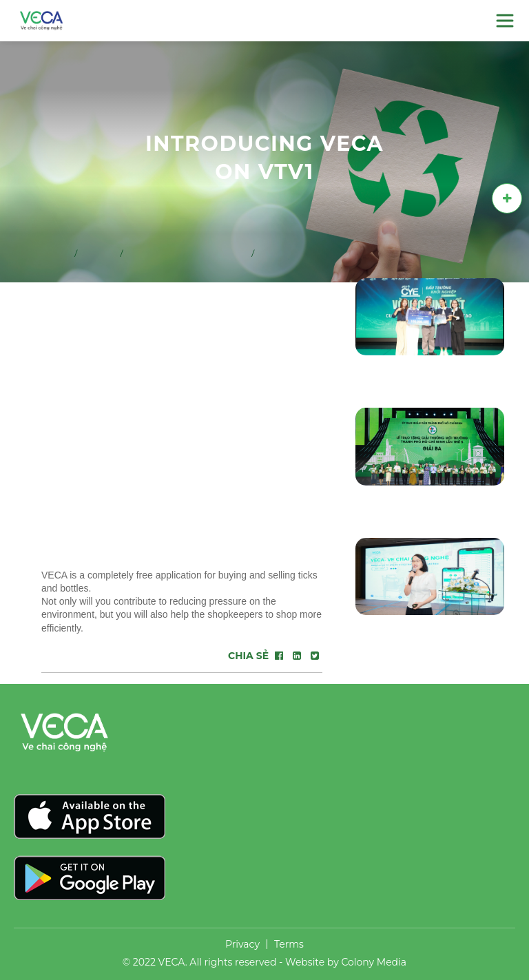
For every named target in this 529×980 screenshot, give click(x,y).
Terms (289, 944)
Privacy (242, 944)
